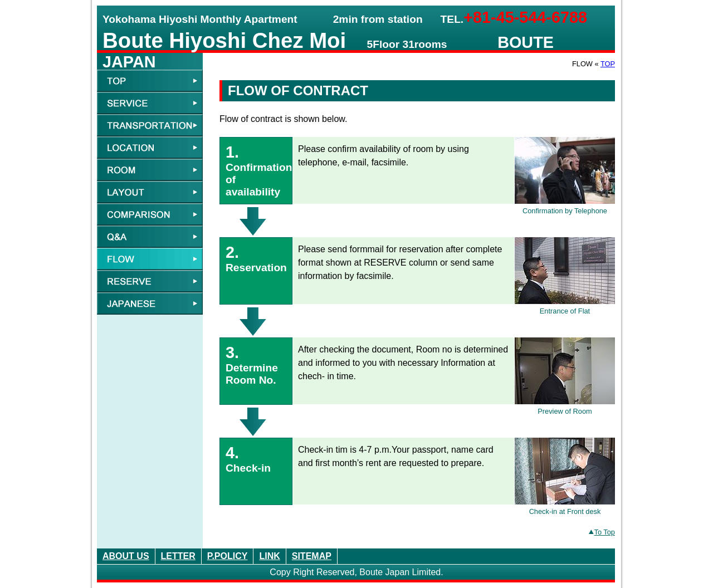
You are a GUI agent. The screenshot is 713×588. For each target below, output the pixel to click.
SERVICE (150, 103)
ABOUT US (126, 556)
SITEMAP (312, 556)
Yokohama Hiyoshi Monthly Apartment (200, 19)
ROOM (150, 170)
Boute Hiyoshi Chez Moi (224, 40)
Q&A (150, 237)
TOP (608, 64)
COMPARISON (150, 214)
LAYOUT (150, 192)
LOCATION (150, 148)
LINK (269, 556)
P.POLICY (228, 556)
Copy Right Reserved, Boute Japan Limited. (356, 572)
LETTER (178, 556)
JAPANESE (150, 303)
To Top (602, 532)
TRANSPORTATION (150, 125)
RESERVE (150, 281)
